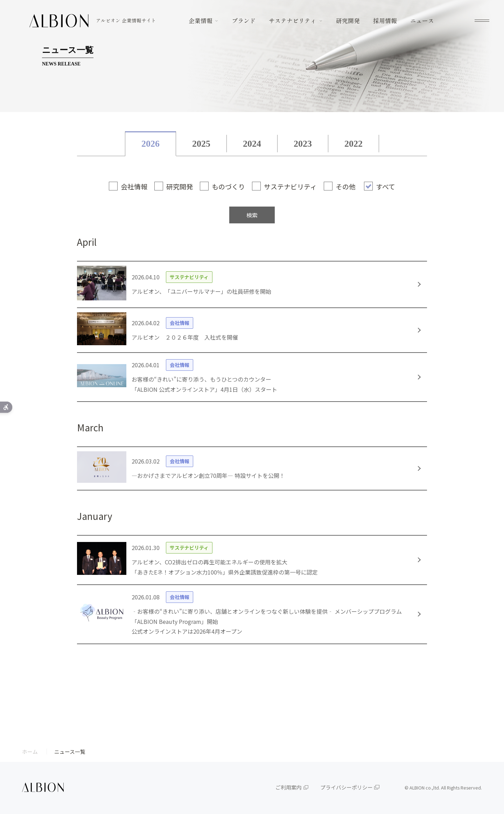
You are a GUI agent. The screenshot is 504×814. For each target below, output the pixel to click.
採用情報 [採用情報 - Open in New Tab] (385, 21)
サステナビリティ (293, 21)
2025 (201, 144)
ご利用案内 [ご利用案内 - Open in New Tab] (289, 787)
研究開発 (348, 21)
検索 (252, 215)
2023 (303, 144)
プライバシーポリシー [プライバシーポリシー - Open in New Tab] (346, 787)
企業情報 (201, 21)
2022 (353, 144)
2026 (150, 144)
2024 (252, 144)
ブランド (244, 21)
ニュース (422, 21)
